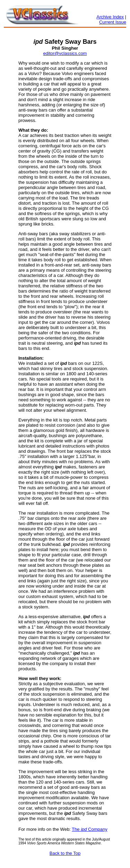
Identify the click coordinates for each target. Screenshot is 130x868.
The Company (90, 829)
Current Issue (113, 22)
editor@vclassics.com (65, 53)
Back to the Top (65, 853)
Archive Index (110, 17)
